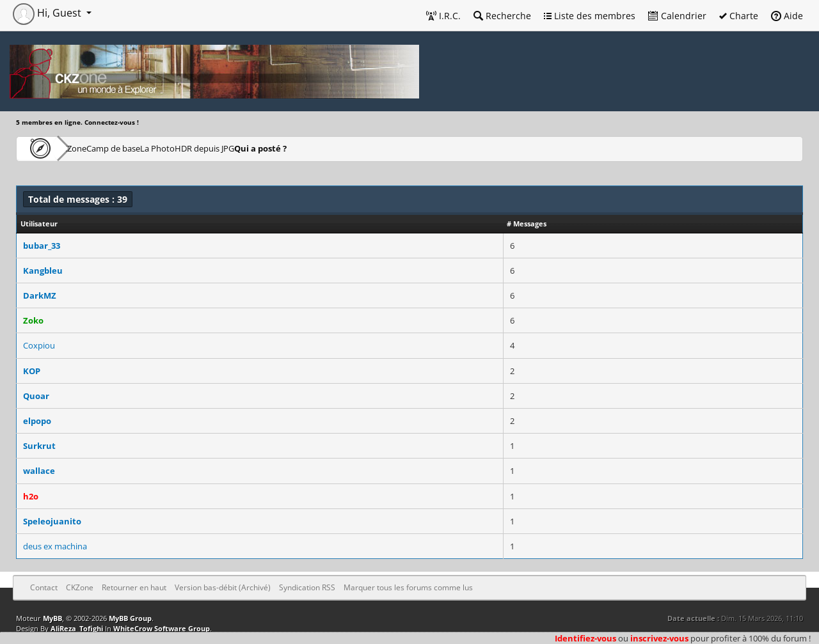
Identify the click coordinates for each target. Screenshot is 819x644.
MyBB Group (130, 618)
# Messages (527, 224)
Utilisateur (39, 224)
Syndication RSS (307, 587)
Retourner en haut (134, 587)
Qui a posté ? (366, 148)
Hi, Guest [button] (48, 13)
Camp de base (155, 148)
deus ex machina (55, 546)
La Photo (221, 148)
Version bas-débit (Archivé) (223, 587)
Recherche (502, 16)
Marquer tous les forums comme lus (408, 587)
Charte (739, 16)
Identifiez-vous (585, 638)
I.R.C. (443, 16)
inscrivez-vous (659, 638)
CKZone (90, 148)
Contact (44, 587)
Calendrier (677, 16)
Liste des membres (590, 16)
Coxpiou (39, 345)
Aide (787, 16)
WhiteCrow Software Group (162, 628)
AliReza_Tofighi (77, 628)
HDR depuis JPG (290, 148)
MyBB (52, 618)
